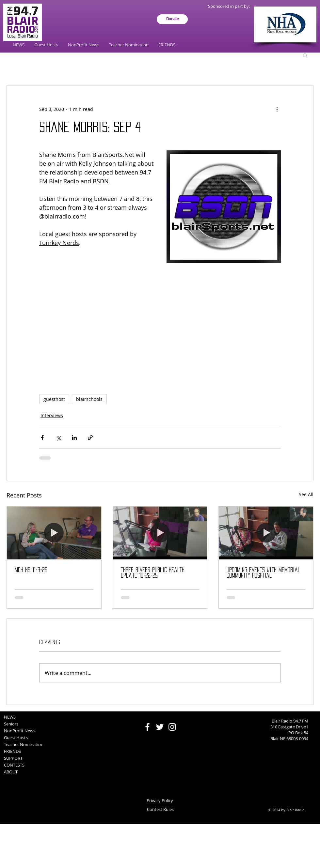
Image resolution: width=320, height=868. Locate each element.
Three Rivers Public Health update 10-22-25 (153, 573)
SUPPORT (13, 758)
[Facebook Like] (160, 715)
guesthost (54, 399)
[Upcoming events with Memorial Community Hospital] (266, 533)
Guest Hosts (16, 738)
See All (306, 494)
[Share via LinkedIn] (74, 438)
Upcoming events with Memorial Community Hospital (264, 573)
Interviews (52, 415)
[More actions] (277, 109)
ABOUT (11, 772)
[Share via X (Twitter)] (58, 438)
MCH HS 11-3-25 (31, 570)
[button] (305, 55)
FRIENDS (12, 751)
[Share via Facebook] (42, 438)
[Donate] (172, 19)
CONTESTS (14, 765)
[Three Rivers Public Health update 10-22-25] (160, 533)
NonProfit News (20, 731)
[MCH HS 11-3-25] (54, 533)
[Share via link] (90, 438)
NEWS (10, 717)
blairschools (89, 399)
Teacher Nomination (24, 744)
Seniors (11, 724)
